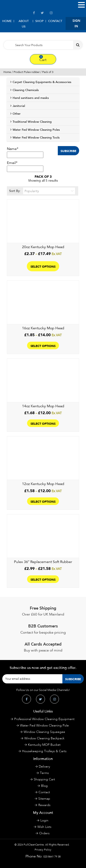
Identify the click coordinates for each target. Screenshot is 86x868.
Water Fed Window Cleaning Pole (44, 725)
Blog (44, 786)
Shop (39, 21)
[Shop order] (49, 191)
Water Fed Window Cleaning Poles (36, 130)
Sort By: (42, 191)
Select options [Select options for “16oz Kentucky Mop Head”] (43, 345)
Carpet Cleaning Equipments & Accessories (42, 82)
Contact (55, 21)
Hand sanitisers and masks (31, 98)
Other (17, 114)
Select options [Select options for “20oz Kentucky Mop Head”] (43, 266)
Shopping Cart (44, 779)
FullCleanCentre (34, 845)
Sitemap (44, 799)
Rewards (44, 805)
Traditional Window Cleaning (32, 122)
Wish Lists (44, 827)
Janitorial (19, 106)
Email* (25, 166)
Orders (44, 833)
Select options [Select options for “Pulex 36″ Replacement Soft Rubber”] (43, 579)
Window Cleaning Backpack (44, 738)
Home (7, 21)
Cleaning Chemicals (26, 90)
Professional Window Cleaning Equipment (44, 719)
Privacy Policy (43, 850)
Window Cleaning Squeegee (44, 732)
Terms (44, 773)
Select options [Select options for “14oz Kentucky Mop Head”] (43, 423)
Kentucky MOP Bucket (44, 745)
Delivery (44, 767)
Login (44, 820)
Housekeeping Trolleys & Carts (44, 751)
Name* (25, 152)
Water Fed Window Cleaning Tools (36, 138)
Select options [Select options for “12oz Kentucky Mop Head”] (43, 501)
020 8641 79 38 (52, 857)
